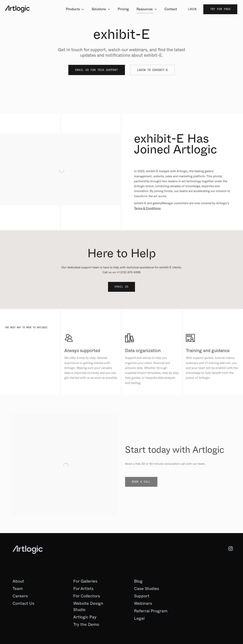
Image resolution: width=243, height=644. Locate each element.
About (18, 581)
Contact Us (23, 603)
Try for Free (220, 9)
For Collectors (87, 596)
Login (192, 9)
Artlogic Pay (85, 617)
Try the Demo (86, 624)
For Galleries (85, 581)
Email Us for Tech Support (97, 70)
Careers (20, 596)
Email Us (121, 287)
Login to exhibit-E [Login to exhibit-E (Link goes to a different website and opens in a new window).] (152, 70)
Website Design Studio (88, 606)
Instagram (227, 549)
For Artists (83, 589)
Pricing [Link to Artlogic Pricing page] (123, 9)
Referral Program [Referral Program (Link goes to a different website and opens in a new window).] (151, 611)
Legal (139, 618)
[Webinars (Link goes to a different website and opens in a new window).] (143, 603)
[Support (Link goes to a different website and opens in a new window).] (142, 596)
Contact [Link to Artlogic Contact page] (171, 9)
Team (18, 589)
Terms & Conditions (147, 208)
